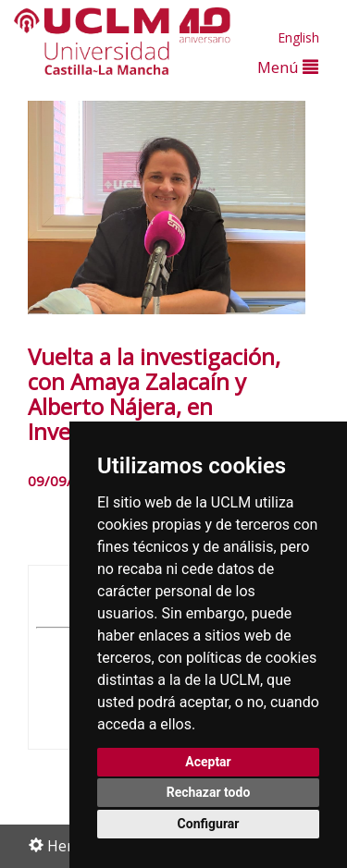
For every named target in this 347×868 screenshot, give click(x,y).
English (298, 37)
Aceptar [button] (208, 762)
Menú (288, 67)
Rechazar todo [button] (209, 792)
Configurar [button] (209, 824)
